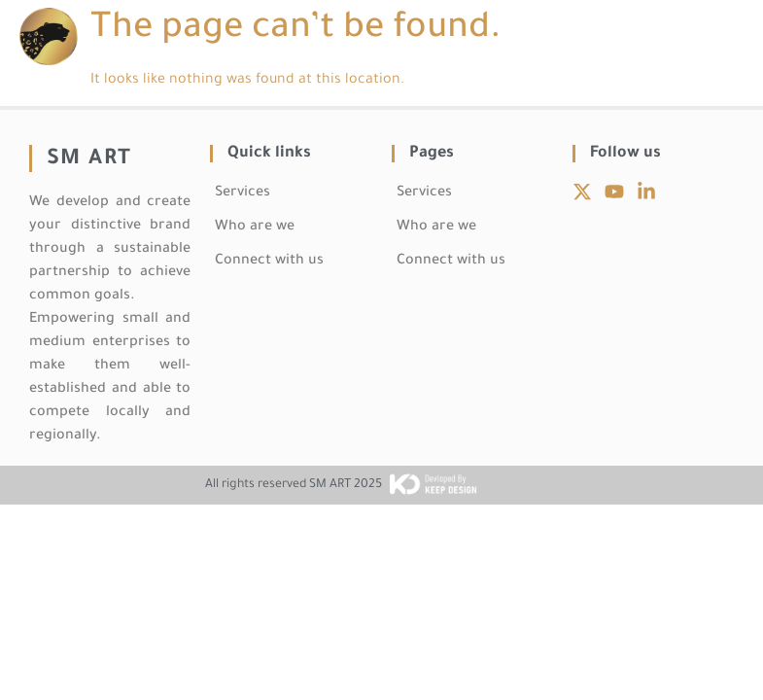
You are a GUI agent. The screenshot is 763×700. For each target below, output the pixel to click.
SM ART (89, 160)
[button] (728, 36)
